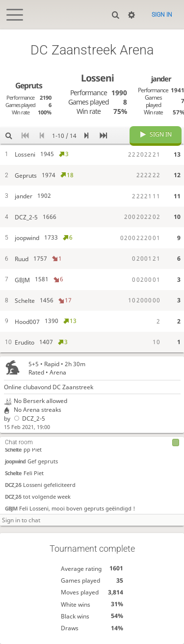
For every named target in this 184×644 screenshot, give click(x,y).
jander (161, 79)
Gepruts (29, 85)
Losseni (97, 78)
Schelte (13, 449)
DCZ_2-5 (29, 418)
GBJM (11, 508)
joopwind (15, 461)
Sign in (162, 15)
